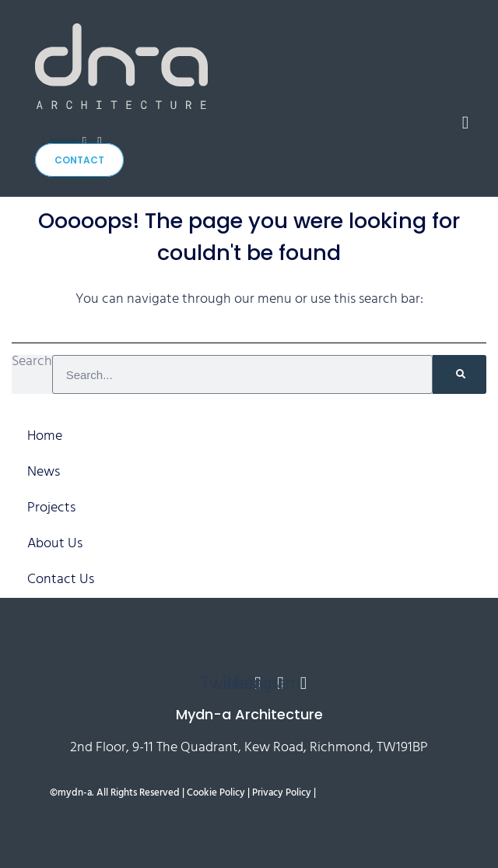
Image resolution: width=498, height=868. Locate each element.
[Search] (459, 374)
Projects (51, 508)
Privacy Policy (282, 793)
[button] (465, 123)
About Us (55, 544)
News (44, 472)
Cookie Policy (216, 793)
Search (32, 364)
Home (45, 436)
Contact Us (61, 580)
